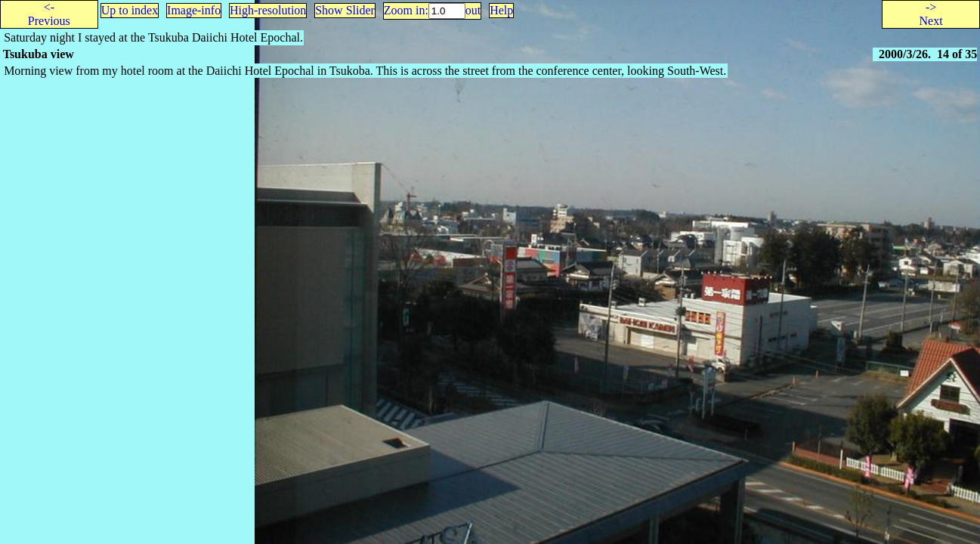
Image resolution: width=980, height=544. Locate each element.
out (473, 10)
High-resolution (268, 10)
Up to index (130, 10)
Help (501, 10)
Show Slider (345, 10)
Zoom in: (406, 10)
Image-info (194, 10)
